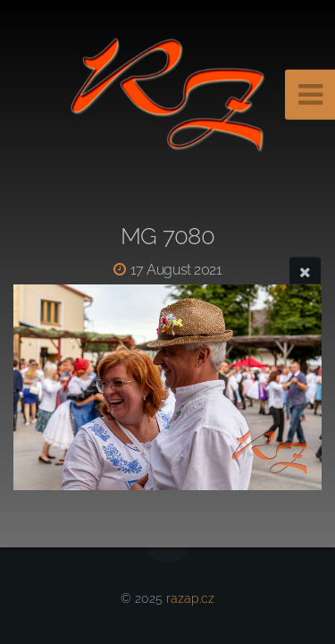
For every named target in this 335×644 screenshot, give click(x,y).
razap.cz (190, 598)
